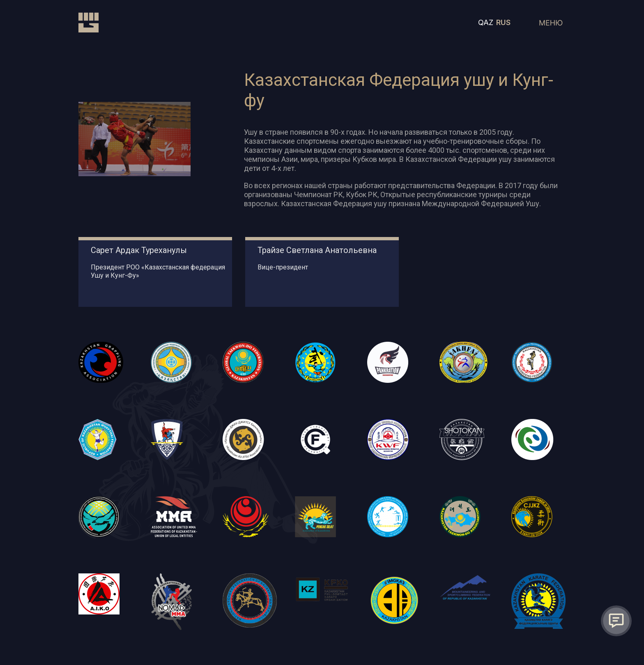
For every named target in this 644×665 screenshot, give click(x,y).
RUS (503, 22)
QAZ (486, 22)
